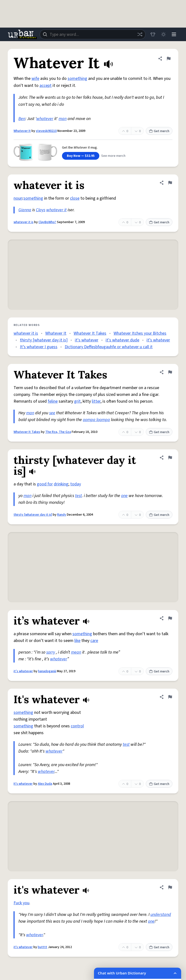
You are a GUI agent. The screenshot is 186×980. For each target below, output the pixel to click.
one (124, 496)
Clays (41, 210)
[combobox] (93, 34)
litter (96, 401)
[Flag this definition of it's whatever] (170, 887)
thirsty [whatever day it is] (44, 340)
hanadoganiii (47, 671)
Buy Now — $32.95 (81, 156)
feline (53, 401)
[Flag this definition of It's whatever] (170, 697)
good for (45, 484)
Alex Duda (45, 784)
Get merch (159, 131)
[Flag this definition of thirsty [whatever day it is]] (170, 458)
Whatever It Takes (90, 333)
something (77, 79)
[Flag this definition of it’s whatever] (170, 618)
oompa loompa (96, 420)
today (76, 484)
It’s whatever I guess (39, 347)
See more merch (113, 156)
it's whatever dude (122, 340)
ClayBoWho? (47, 222)
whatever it (56, 210)
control (77, 726)
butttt (43, 947)
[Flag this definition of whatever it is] (170, 183)
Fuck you (21, 903)
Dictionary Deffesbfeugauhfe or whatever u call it (109, 347)
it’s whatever (158, 340)
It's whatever (23, 784)
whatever (45, 119)
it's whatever (87, 340)
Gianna (25, 210)
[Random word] (139, 34)
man (63, 119)
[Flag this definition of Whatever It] (169, 59)
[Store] (153, 34)
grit (77, 401)
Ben (22, 119)
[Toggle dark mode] (163, 34)
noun (18, 198)
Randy (62, 515)
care (94, 641)
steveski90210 (46, 131)
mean (76, 652)
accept (46, 86)
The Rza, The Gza (58, 432)
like (77, 641)
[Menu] (174, 34)
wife (35, 79)
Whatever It (22, 131)
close (75, 198)
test (78, 496)
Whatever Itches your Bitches (140, 333)
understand (161, 915)
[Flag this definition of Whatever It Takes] (170, 372)
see (52, 413)
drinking (61, 484)
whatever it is (23, 222)
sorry (51, 652)
